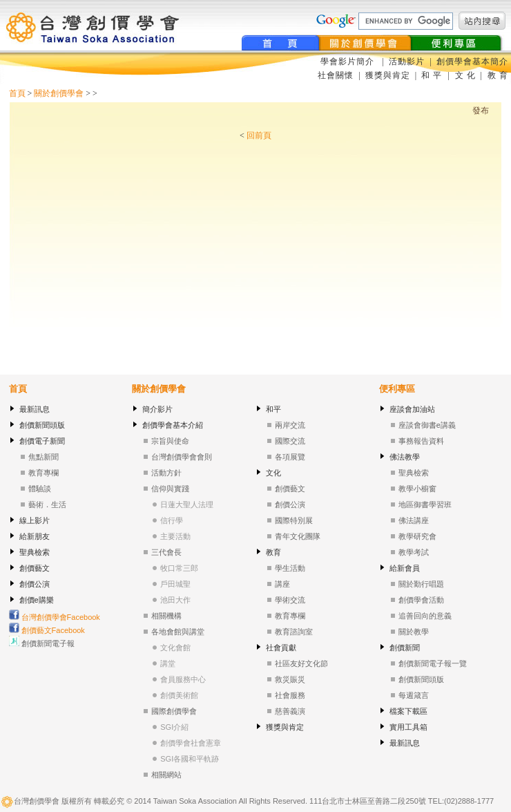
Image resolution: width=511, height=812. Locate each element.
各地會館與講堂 (178, 632)
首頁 (17, 93)
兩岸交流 (290, 425)
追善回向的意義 (425, 616)
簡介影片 (157, 409)
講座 (282, 584)
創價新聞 (405, 648)
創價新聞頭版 (42, 425)
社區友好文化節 (301, 663)
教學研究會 (417, 536)
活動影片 (408, 62)
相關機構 (166, 616)
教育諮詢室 (294, 632)
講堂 (168, 663)
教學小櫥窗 (417, 489)
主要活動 (175, 536)
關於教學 (414, 632)
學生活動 (290, 568)
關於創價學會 (59, 93)
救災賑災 (290, 679)
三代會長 (166, 552)
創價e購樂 (37, 600)
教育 (273, 552)
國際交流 (290, 441)
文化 (273, 473)
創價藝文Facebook (47, 630)
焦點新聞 (44, 457)
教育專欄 (44, 473)
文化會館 (175, 648)
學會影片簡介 (349, 62)
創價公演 (35, 584)
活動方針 (166, 473)
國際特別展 (294, 520)
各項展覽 (290, 457)
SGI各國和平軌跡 (190, 759)
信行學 (172, 520)
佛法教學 (405, 457)
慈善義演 (290, 711)
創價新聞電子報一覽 (433, 663)
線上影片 (35, 520)
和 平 (433, 75)
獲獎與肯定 (388, 75)
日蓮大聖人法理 (187, 504)
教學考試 (414, 552)
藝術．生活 (47, 504)
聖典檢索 (35, 552)
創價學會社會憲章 (191, 743)
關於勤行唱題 (421, 584)
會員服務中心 (183, 679)
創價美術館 (179, 695)
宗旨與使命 (170, 441)
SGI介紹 (174, 727)
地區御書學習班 (425, 504)
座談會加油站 (412, 409)
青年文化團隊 (298, 536)
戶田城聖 (175, 584)
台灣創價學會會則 (182, 457)
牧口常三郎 (179, 568)
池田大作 (175, 600)
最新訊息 (35, 409)
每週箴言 (414, 695)
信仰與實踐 (170, 489)
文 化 (464, 75)
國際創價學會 (174, 711)
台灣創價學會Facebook (55, 617)
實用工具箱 (408, 727)
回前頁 (259, 135)
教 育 (496, 75)
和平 (273, 409)
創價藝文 (35, 568)
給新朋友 (35, 536)
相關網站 (166, 775)
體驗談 (40, 489)
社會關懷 (336, 75)
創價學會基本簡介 (472, 62)
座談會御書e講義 (427, 425)
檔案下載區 (408, 711)
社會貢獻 (281, 648)
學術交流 (290, 600)
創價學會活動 (421, 600)
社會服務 (290, 695)
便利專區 (397, 389)
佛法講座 (414, 520)
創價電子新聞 (42, 441)
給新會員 (405, 568)
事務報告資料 (421, 441)
